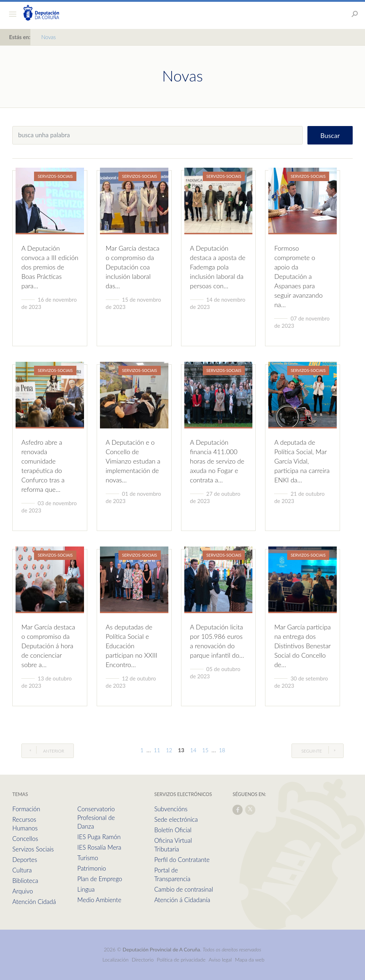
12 (169, 750)
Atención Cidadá (34, 902)
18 (222, 750)
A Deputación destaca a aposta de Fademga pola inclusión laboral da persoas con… (218, 267)
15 (205, 750)
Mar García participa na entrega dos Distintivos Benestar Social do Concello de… (302, 646)
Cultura (22, 870)
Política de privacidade (182, 960)
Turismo (88, 858)
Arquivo (23, 891)
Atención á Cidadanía (182, 900)
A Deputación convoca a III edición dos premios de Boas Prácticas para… (50, 267)
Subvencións (171, 809)
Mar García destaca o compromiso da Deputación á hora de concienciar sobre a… (48, 646)
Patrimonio (92, 868)
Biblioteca (25, 881)
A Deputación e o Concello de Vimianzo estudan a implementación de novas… (133, 461)
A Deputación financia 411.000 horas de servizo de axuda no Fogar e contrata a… (217, 461)
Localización (116, 960)
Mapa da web (250, 960)
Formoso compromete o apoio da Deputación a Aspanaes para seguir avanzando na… (298, 276)
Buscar (330, 135)
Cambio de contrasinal (184, 889)
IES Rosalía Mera (99, 847)
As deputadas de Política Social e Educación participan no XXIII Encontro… (132, 646)
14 (193, 750)
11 (157, 750)
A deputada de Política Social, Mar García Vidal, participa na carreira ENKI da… (302, 461)
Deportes (25, 860)
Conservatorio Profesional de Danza (96, 818)
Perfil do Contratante (182, 860)
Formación (26, 809)
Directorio (143, 960)
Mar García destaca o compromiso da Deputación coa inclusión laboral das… (133, 267)
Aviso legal (220, 960)
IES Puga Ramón (99, 837)
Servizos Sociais (33, 849)
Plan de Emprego (100, 879)
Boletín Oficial (173, 830)
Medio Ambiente (99, 900)
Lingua (86, 889)
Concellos (25, 839)
